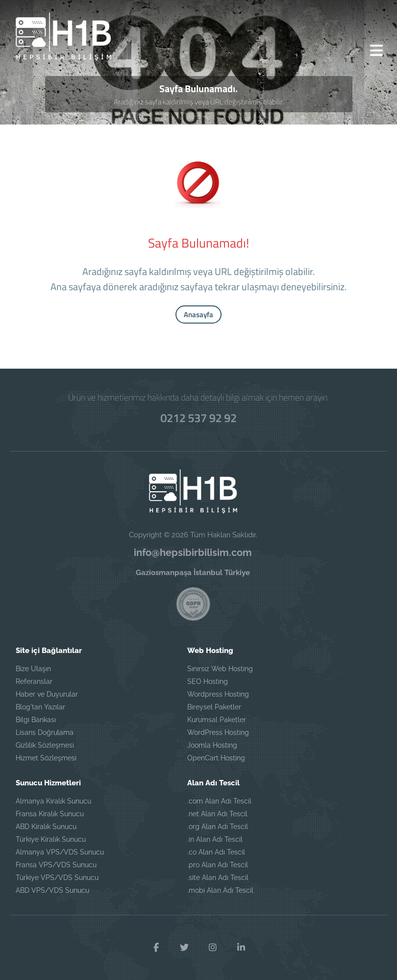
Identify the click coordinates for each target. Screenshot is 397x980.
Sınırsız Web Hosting (220, 669)
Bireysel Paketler (214, 707)
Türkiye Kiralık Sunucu (51, 839)
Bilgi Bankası (36, 720)
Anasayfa (198, 314)
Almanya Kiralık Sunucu (53, 801)
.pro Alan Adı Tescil (218, 865)
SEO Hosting (208, 681)
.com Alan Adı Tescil (219, 801)
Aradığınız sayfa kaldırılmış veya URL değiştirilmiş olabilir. (199, 102)
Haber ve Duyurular (47, 694)
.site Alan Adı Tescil (218, 878)
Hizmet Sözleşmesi (46, 758)
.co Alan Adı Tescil (216, 852)
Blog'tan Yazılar (40, 707)
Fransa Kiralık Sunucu (50, 814)
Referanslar (34, 681)
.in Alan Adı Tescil (215, 839)
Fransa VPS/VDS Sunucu (56, 865)
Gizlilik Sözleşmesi (45, 745)
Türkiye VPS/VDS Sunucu (57, 878)
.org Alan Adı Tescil (218, 827)
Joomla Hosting (212, 745)
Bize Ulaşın (33, 669)
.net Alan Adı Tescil (217, 814)
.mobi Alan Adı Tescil (220, 890)
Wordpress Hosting (218, 694)
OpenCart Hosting (216, 758)
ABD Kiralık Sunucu (46, 827)
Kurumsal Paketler (217, 720)
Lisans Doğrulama (45, 732)
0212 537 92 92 (198, 418)
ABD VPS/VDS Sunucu (52, 890)
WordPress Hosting (218, 732)
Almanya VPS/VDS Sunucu (60, 852)
